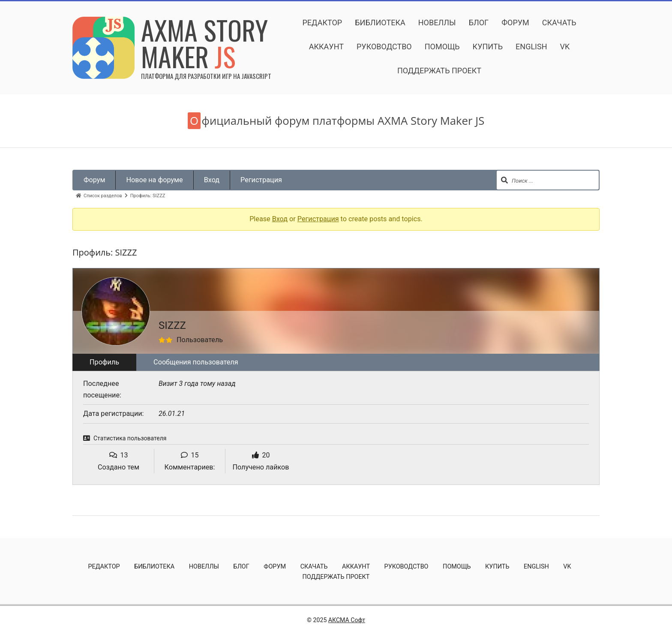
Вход (212, 180)
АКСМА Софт (347, 620)
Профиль (104, 362)
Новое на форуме (154, 180)
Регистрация (261, 180)
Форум (94, 180)
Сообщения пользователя (196, 362)
